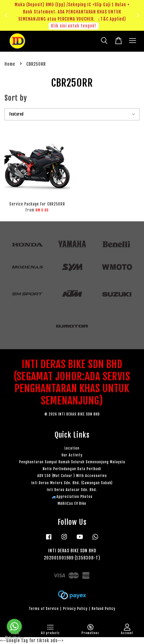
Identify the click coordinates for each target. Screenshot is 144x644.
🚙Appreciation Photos (72, 497)
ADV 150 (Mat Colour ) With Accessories (72, 476)
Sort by (16, 98)
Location (72, 448)
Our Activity (72, 455)
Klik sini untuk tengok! (74, 26)
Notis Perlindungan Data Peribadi (72, 469)
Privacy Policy (75, 609)
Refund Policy (104, 609)
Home (10, 64)
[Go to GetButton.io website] (14, 638)
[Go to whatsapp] (14, 626)
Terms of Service (44, 609)
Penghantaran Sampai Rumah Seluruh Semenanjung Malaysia (72, 462)
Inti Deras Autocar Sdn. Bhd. (72, 490)
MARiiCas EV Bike (72, 503)
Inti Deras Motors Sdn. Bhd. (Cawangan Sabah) (72, 483)
